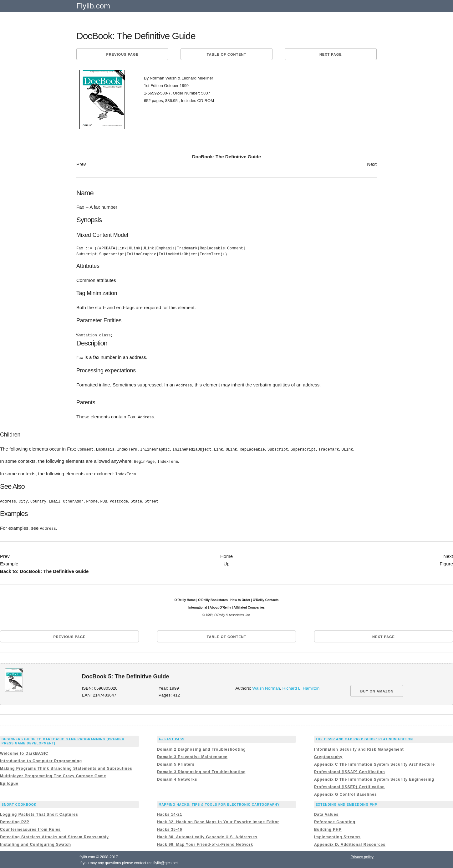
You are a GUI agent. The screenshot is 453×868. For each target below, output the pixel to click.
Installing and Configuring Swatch (36, 843)
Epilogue (9, 782)
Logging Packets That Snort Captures (39, 813)
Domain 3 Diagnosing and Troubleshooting (201, 770)
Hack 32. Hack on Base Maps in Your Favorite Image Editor (218, 821)
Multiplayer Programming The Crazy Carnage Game (53, 774)
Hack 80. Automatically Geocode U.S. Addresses (207, 836)
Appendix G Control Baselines (346, 793)
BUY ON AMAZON (377, 690)
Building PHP (328, 828)
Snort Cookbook (19, 803)
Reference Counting (335, 821)
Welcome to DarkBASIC (24, 752)
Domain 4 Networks (177, 778)
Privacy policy (362, 856)
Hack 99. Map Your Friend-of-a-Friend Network (205, 843)
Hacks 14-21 (170, 813)
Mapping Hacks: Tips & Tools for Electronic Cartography (219, 803)
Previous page (122, 54)
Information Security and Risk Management (359, 748)
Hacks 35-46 (170, 828)
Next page (331, 54)
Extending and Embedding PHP (346, 803)
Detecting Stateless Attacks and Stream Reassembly (54, 836)
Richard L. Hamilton (301, 687)
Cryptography (328, 755)
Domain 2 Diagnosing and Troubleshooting (201, 748)
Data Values (326, 813)
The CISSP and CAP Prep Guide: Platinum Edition (364, 738)
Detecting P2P (15, 821)
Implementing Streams (337, 836)
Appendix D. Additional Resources (350, 843)
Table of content (227, 54)
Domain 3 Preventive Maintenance (192, 755)
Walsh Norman (266, 687)
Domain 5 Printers (176, 763)
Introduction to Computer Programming (41, 759)
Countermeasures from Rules (30, 828)
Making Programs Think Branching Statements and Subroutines (66, 767)
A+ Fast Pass (172, 738)
